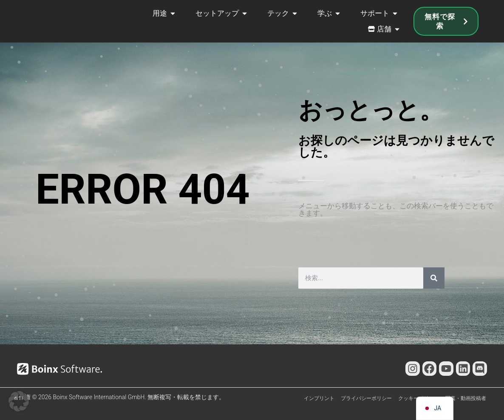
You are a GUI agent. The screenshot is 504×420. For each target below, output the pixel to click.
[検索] (434, 278)
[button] (19, 401)
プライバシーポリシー (366, 398)
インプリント (319, 398)
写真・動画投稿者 (466, 398)
